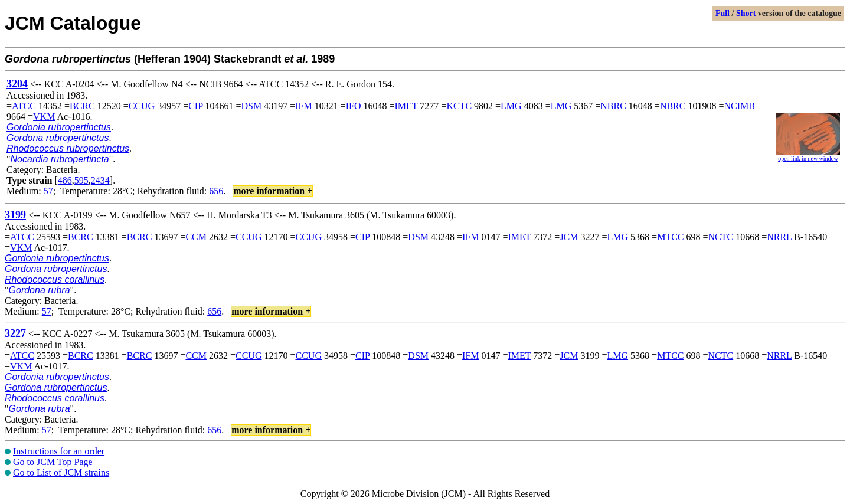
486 (65, 180)
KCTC (459, 106)
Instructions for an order (59, 451)
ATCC (24, 106)
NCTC (721, 237)
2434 (100, 180)
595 (81, 180)
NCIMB (739, 106)
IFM (303, 106)
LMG (511, 106)
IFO (354, 106)
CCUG (142, 106)
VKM (44, 117)
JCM (569, 237)
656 (216, 191)
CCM (196, 237)
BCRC (82, 106)
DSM (252, 106)
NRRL (779, 237)
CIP (195, 106)
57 (48, 191)
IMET (406, 106)
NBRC (613, 106)
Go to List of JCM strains (61, 472)
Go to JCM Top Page (53, 462)
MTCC (670, 237)
